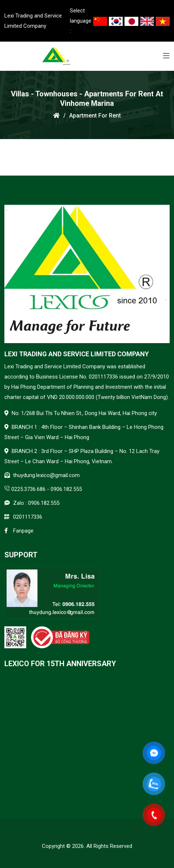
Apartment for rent (95, 116)
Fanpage (23, 531)
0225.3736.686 (28, 489)
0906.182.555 (66, 489)
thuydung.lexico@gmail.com (46, 475)
